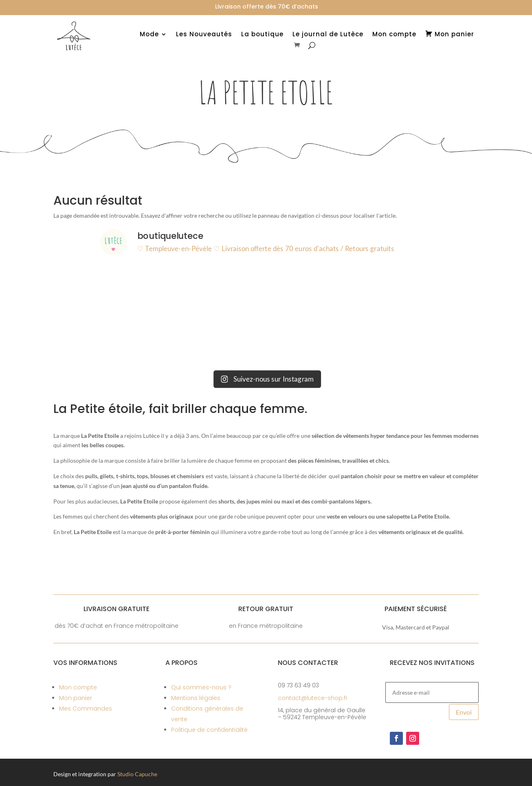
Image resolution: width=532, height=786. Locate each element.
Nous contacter (308, 663)
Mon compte (394, 35)
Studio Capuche (137, 774)
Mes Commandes (86, 709)
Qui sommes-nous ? (201, 687)
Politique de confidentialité (209, 730)
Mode (149, 35)
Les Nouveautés (204, 35)
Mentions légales (196, 698)
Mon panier (76, 698)
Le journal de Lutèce (328, 35)
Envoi (464, 712)
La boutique (262, 35)
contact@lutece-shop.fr (313, 698)
